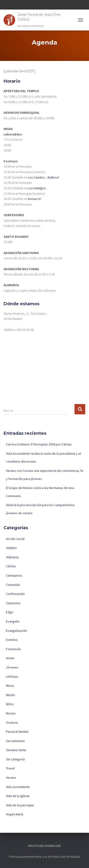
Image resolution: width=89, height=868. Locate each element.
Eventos (12, 640)
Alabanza (12, 557)
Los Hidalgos (37, 188)
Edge (10, 612)
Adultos (11, 548)
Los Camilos (36, 177)
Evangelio (13, 621)
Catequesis (14, 575)
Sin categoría (15, 759)
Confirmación (15, 594)
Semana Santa (16, 750)
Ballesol (53, 177)
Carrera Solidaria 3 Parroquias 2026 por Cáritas (39, 444)
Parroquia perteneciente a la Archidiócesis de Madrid (45, 857)
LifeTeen (12, 677)
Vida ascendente (18, 787)
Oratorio (12, 723)
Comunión (13, 585)
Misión (10, 695)
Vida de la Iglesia (18, 796)
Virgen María (15, 814)
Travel (10, 768)
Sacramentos (15, 741)
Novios (11, 713)
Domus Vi (34, 199)
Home (10, 658)
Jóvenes (12, 667)
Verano (11, 778)
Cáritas (11, 566)
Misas (10, 686)
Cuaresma (13, 603)
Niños (10, 704)
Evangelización (16, 631)
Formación (13, 649)
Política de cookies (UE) (44, 846)
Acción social (15, 539)
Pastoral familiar (17, 732)
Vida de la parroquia (20, 805)
